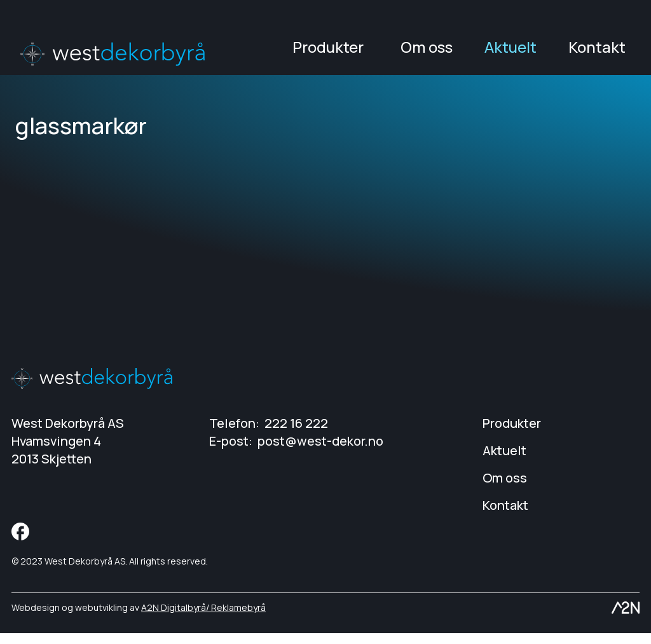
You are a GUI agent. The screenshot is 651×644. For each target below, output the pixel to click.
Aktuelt (511, 52)
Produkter (328, 52)
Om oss (427, 52)
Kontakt (597, 52)
